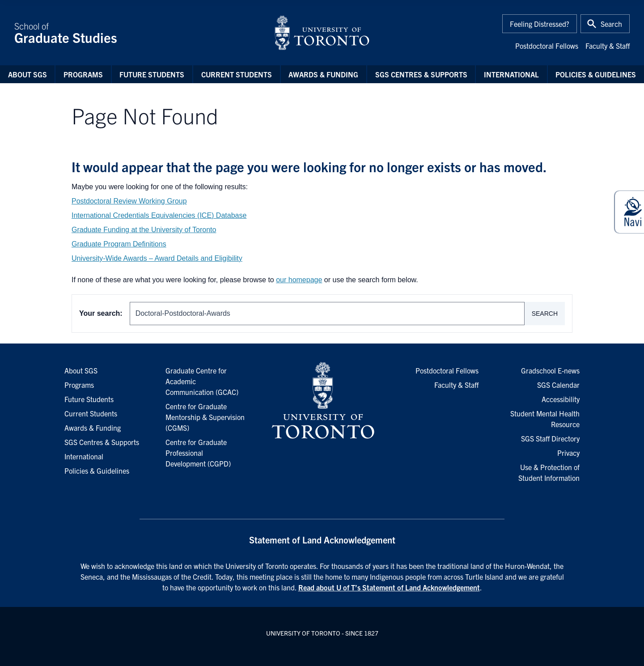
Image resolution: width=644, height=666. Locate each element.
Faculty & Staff (608, 46)
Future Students (152, 74)
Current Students (237, 74)
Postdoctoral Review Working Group (129, 201)
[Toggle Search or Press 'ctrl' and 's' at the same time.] (605, 24)
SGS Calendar (558, 385)
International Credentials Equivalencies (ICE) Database (159, 215)
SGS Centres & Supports (421, 74)
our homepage (299, 280)
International (511, 74)
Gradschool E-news (550, 370)
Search (545, 314)
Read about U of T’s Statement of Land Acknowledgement (389, 587)
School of (139, 33)
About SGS (28, 74)
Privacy (568, 453)
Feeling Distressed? (540, 24)
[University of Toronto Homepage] (322, 401)
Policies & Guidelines (596, 74)
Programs (83, 74)
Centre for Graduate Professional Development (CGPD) (198, 453)
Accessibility (561, 399)
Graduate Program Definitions (119, 244)
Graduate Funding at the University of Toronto (144, 230)
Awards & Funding (323, 74)
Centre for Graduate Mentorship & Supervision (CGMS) (205, 417)
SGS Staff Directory (550, 438)
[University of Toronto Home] (322, 33)
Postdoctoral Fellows (547, 46)
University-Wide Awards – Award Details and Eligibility (157, 258)
